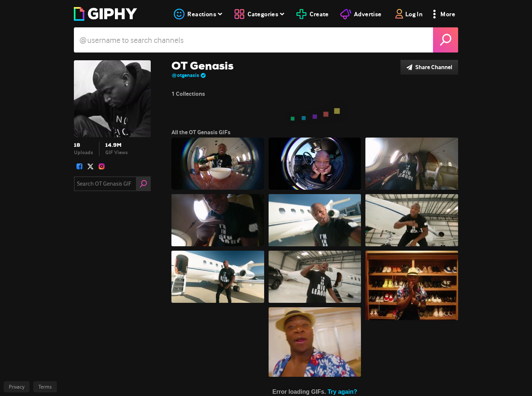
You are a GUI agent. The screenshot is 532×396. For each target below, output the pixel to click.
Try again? (342, 392)
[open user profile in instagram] (102, 166)
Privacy (17, 387)
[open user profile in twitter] (91, 166)
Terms (45, 387)
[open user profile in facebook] (79, 166)
